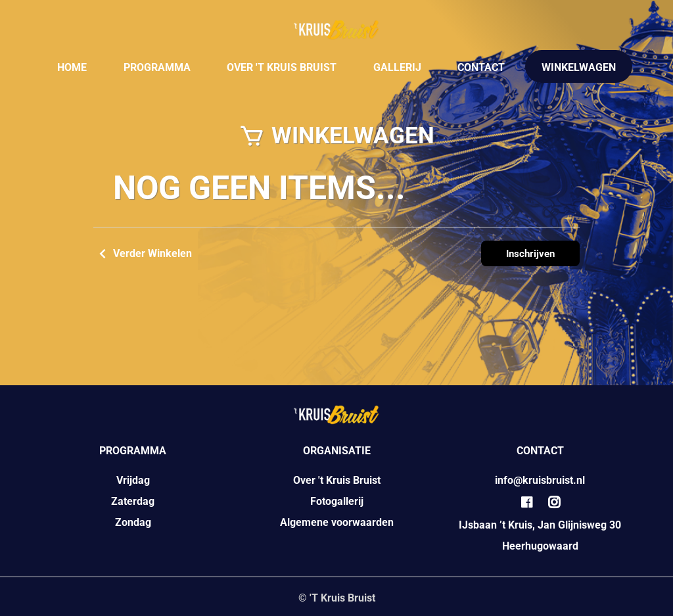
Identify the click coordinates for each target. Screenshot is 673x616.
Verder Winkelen (143, 254)
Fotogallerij (337, 501)
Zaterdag (133, 501)
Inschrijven (530, 254)
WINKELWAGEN (579, 67)
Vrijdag (133, 480)
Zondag (133, 522)
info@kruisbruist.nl (540, 480)
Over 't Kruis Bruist (337, 480)
